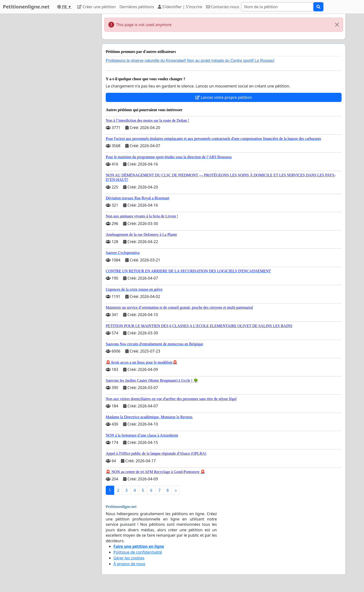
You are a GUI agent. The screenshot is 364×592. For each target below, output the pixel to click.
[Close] (337, 25)
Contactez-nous (223, 7)
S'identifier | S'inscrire (180, 7)
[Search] (277, 7)
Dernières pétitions (137, 7)
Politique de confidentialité (138, 552)
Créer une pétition (96, 7)
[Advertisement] (55, 86)
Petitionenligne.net (26, 7)
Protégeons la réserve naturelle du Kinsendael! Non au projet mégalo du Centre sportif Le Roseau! (190, 61)
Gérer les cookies (129, 558)
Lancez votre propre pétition (224, 97)
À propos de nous (129, 564)
